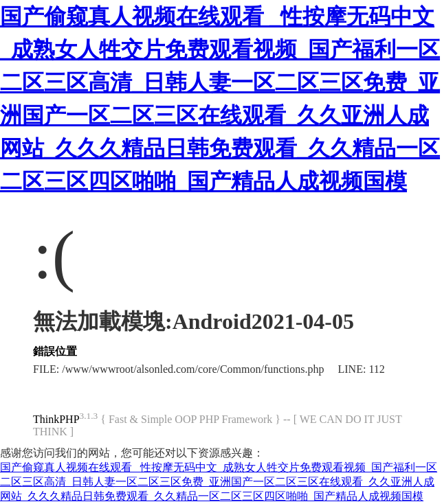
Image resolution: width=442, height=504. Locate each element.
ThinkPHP (56, 419)
